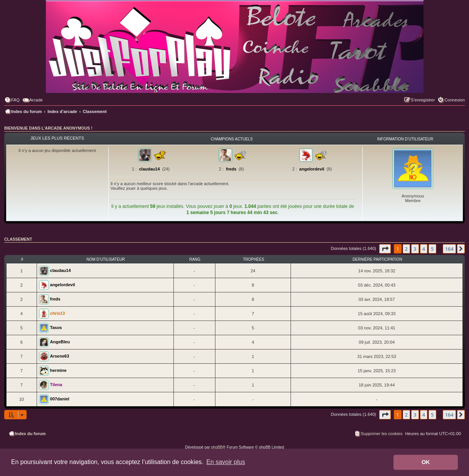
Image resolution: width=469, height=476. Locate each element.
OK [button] (426, 462)
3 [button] (415, 249)
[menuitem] (12, 100)
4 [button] (424, 249)
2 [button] (406, 249)
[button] (385, 249)
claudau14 (150, 169)
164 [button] (449, 249)
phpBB (217, 447)
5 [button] (432, 249)
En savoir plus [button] (226, 462)
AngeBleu (60, 342)
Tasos (56, 327)
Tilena (56, 385)
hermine (58, 370)
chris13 (58, 313)
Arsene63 (60, 356)
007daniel (60, 399)
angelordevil (312, 169)
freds (231, 169)
